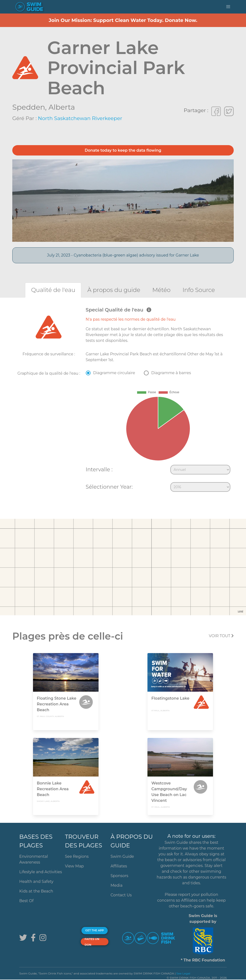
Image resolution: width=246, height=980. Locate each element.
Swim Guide (122, 856)
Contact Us (121, 895)
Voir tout (221, 636)
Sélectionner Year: (109, 487)
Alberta (62, 107)
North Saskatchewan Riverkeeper (80, 118)
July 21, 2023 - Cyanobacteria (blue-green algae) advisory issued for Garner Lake (123, 255)
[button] (228, 7)
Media (117, 885)
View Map (74, 866)
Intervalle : (99, 469)
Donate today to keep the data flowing (123, 150)
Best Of (26, 901)
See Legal (183, 973)
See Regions (77, 856)
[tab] (53, 290)
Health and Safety (36, 882)
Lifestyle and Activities (41, 872)
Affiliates (119, 866)
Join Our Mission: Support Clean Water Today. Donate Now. (123, 20)
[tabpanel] (123, 400)
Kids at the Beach (36, 891)
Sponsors (120, 876)
